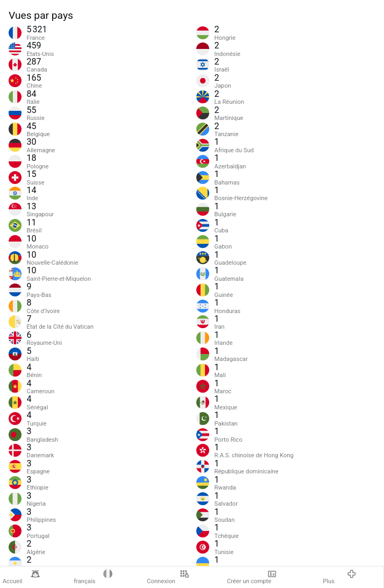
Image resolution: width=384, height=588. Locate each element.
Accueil (22, 577)
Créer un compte (252, 577)
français (93, 577)
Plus (340, 577)
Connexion (168, 577)
